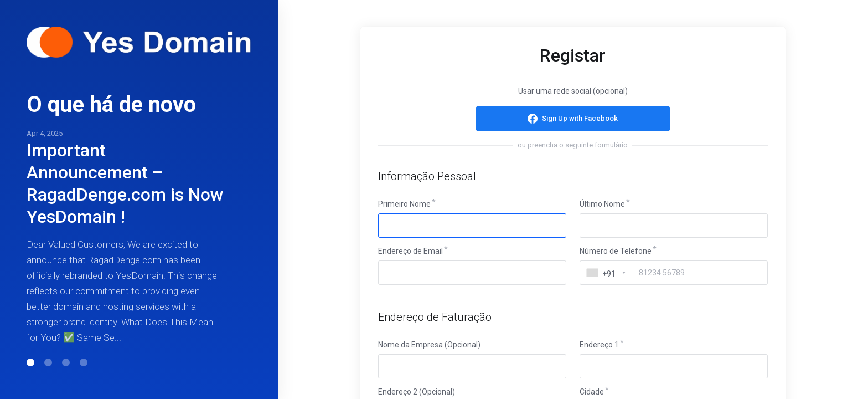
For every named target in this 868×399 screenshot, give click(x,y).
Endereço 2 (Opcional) (417, 392)
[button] (30, 362)
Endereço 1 (599, 345)
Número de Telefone (616, 251)
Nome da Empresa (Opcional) (429, 345)
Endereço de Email (410, 251)
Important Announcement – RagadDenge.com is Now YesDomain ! (125, 183)
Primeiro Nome (404, 204)
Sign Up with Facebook (580, 118)
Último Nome (602, 204)
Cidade (592, 392)
